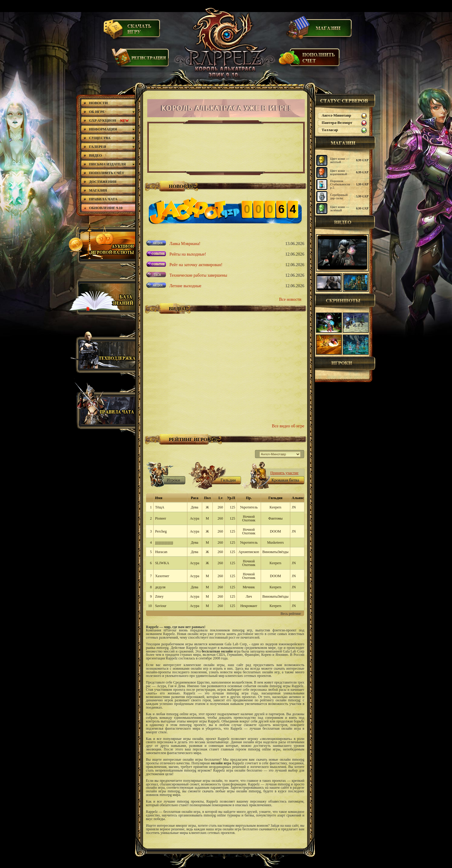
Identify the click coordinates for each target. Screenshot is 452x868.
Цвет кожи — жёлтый (340, 160)
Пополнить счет (310, 60)
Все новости (290, 299)
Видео (345, 222)
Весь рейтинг (291, 614)
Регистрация (141, 60)
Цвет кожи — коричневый (340, 172)
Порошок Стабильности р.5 (340, 184)
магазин (345, 143)
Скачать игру (132, 31)
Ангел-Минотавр (336, 115)
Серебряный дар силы (339, 196)
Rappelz (225, 44)
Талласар (330, 130)
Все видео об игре (288, 426)
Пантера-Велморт (337, 123)
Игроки (345, 363)
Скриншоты (345, 300)
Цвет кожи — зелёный (340, 208)
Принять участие (285, 473)
